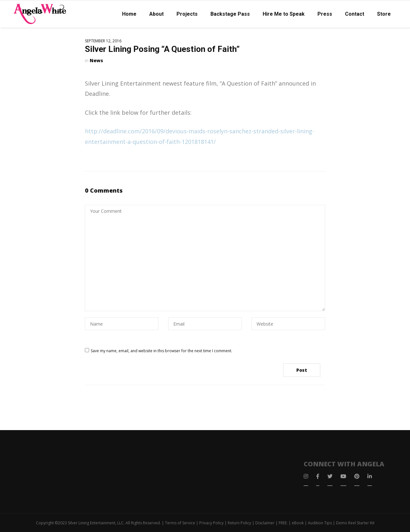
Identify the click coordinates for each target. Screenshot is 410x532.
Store (384, 14)
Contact (355, 14)
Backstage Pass (230, 14)
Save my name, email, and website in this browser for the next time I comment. (161, 351)
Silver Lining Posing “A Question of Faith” (162, 49)
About (156, 14)
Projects (187, 14)
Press (325, 14)
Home (129, 14)
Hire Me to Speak (284, 14)
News (96, 60)
